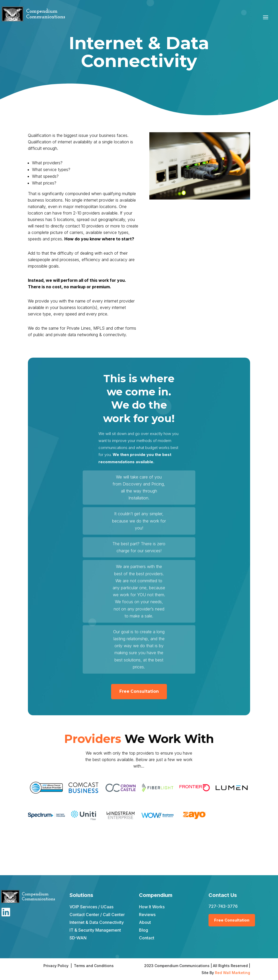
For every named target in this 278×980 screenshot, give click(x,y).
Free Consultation (139, 692)
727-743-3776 (223, 906)
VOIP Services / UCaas (91, 907)
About (145, 922)
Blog (144, 930)
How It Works (152, 907)
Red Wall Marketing (233, 973)
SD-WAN (78, 938)
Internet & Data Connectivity (97, 922)
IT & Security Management (95, 930)
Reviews (147, 915)
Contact (147, 938)
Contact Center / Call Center (97, 915)
